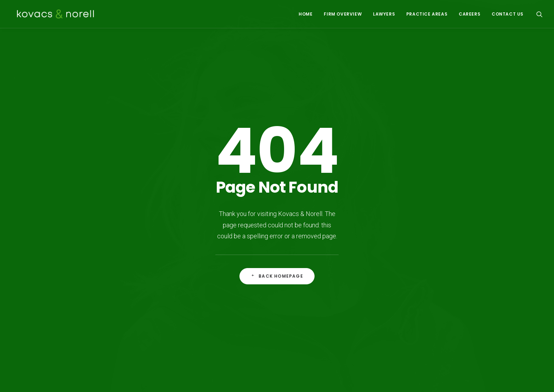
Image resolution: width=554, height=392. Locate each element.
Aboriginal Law (240, 291)
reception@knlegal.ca (444, 319)
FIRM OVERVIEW (343, 14)
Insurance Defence (306, 291)
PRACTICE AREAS (427, 14)
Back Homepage (277, 207)
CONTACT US (508, 14)
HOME (306, 14)
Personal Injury (301, 301)
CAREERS (470, 14)
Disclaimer (142, 378)
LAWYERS (384, 14)
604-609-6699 (443, 291)
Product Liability (242, 329)
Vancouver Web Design (206, 378)
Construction (239, 319)
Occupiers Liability (305, 329)
